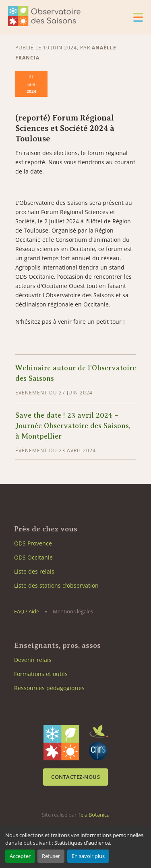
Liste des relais (34, 571)
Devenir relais (33, 660)
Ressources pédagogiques (49, 688)
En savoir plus (88, 856)
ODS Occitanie (33, 557)
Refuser (51, 856)
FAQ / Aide (27, 611)
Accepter (20, 856)
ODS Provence (33, 543)
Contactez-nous (75, 777)
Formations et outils (41, 674)
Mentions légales (73, 611)
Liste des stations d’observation (56, 585)
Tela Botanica (94, 815)
